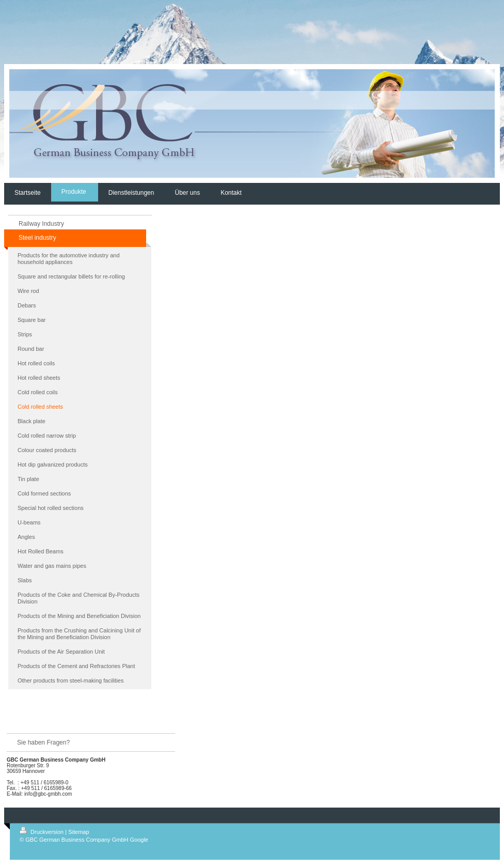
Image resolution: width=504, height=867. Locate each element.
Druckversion (42, 832)
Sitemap (78, 832)
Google (139, 840)
